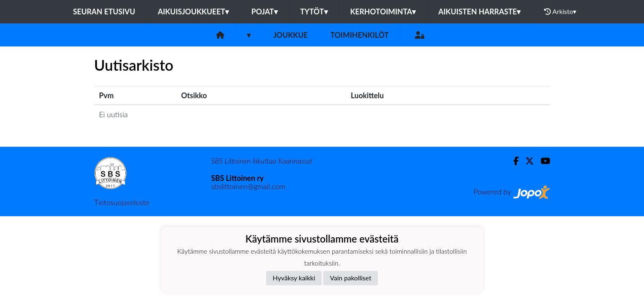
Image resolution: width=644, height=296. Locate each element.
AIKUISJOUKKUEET (193, 12)
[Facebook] (513, 161)
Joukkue (290, 35)
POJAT (264, 12)
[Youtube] (542, 161)
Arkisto (560, 12)
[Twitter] (526, 161)
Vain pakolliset (351, 278)
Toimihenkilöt (359, 35)
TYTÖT (314, 12)
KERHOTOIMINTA (383, 12)
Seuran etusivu (104, 12)
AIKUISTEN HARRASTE (479, 12)
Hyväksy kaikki (294, 278)
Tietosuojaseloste (122, 202)
